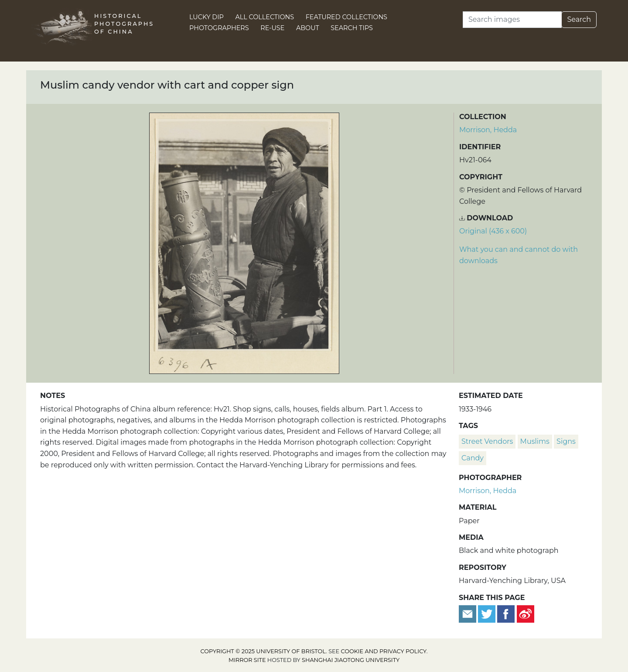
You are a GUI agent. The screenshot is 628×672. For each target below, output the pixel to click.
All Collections (265, 17)
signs (566, 441)
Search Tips (352, 28)
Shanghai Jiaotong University (351, 660)
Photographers (219, 28)
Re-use (272, 28)
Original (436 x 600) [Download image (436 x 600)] (493, 231)
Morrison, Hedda (488, 130)
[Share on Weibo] (526, 613)
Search (579, 19)
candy (473, 458)
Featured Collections (346, 17)
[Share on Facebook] (506, 613)
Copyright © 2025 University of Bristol (263, 651)
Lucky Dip (206, 17)
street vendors (487, 441)
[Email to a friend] (468, 613)
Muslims (535, 441)
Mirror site (247, 660)
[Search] (512, 20)
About (308, 28)
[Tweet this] (488, 613)
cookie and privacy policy (384, 651)
